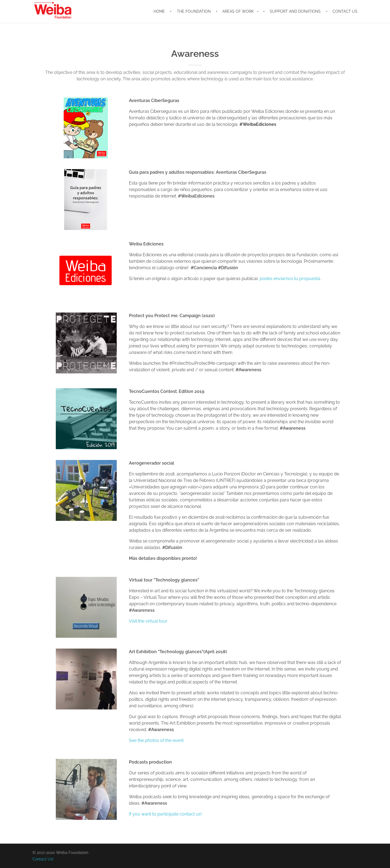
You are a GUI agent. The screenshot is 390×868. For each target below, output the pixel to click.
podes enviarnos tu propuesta (290, 279)
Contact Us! (43, 859)
